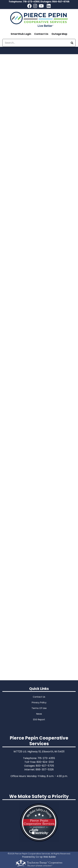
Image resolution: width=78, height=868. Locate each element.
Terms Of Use (39, 708)
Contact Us (41, 34)
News (39, 714)
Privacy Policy (39, 702)
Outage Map (59, 34)
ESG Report (39, 720)
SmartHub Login (21, 34)
